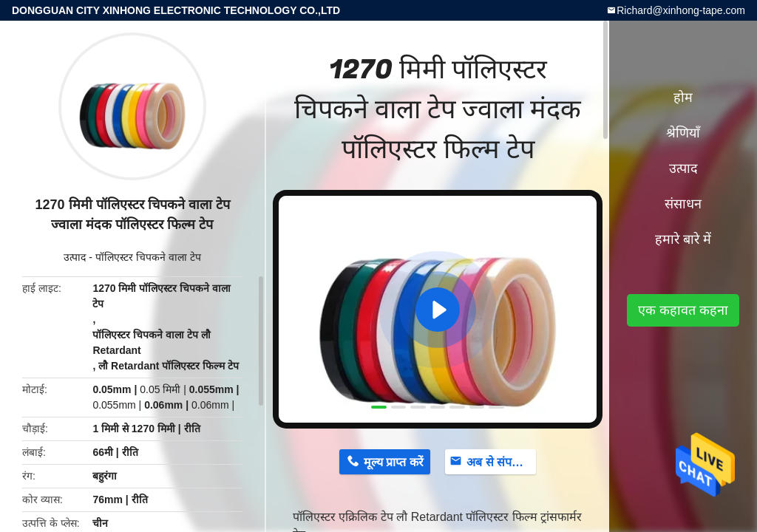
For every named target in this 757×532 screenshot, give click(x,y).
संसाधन (683, 204)
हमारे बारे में (683, 239)
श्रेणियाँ (683, 133)
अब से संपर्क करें (501, 462)
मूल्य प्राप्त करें (394, 462)
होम (683, 98)
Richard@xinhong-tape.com (681, 10)
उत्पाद (75, 257)
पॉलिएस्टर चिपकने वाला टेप (148, 257)
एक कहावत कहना (683, 310)
